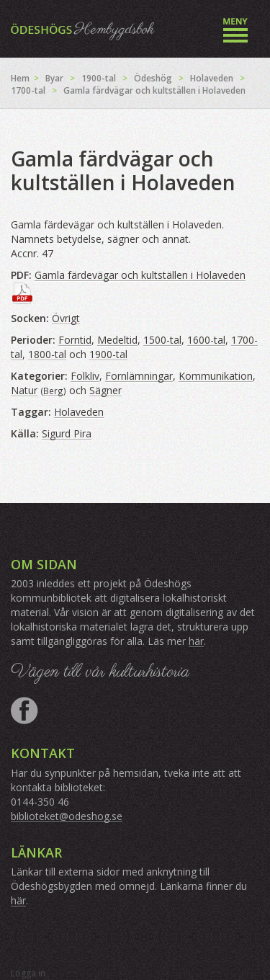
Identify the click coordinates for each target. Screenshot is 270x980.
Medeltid (117, 340)
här (196, 641)
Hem (20, 78)
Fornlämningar (139, 376)
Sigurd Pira (67, 433)
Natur (24, 390)
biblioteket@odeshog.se (67, 816)
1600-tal (206, 340)
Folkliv (85, 376)
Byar (54, 78)
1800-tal (47, 354)
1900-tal (99, 78)
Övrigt (66, 318)
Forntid (75, 340)
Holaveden (212, 78)
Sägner (105, 390)
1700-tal (28, 90)
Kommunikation (216, 376)
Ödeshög (153, 78)
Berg (53, 391)
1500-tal (162, 340)
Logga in (28, 973)
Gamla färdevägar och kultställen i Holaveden (140, 275)
